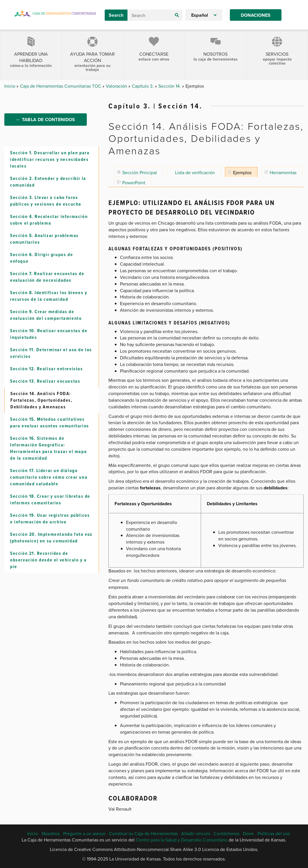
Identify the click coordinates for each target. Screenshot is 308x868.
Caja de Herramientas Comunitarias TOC (61, 86)
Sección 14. (170, 86)
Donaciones (256, 15)
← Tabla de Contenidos (46, 126)
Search (116, 15)
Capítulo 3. (143, 86)
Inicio (10, 86)
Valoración (117, 86)
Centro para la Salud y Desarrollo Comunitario (182, 840)
